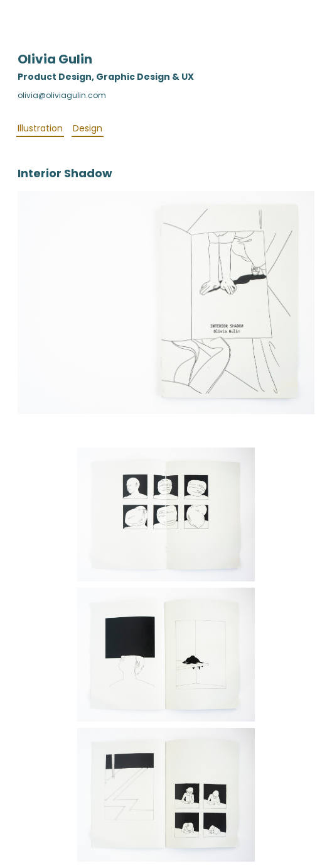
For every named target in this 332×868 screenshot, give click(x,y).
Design (88, 128)
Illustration (40, 128)
